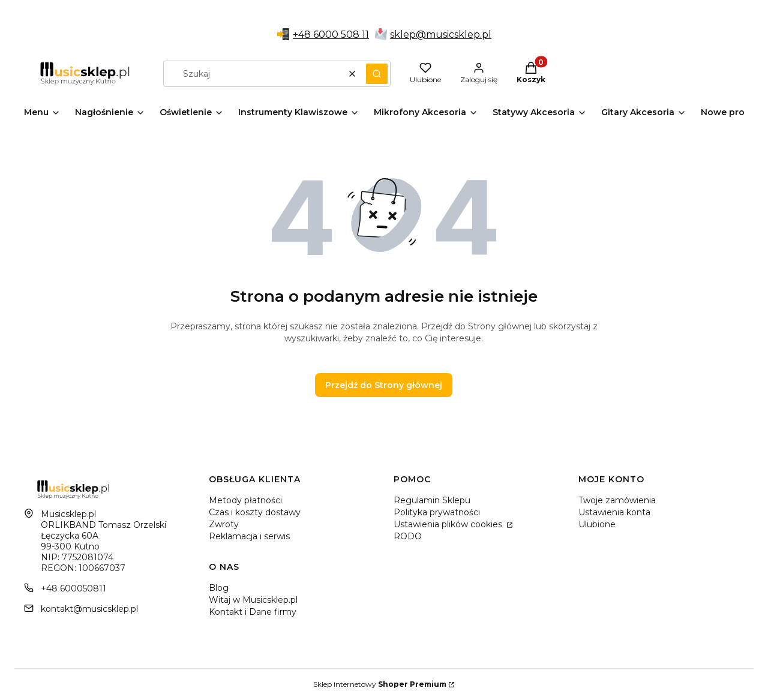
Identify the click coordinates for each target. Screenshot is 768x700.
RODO (408, 536)
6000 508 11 (341, 34)
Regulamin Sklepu (432, 500)
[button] (377, 74)
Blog (219, 588)
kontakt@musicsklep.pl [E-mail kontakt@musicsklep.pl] (89, 609)
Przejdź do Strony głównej (384, 385)
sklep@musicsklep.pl (441, 34)
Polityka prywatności (437, 512)
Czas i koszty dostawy (255, 512)
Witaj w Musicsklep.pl (253, 600)
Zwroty (224, 524)
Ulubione (597, 524)
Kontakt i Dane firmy (253, 612)
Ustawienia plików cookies (449, 524)
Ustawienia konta (614, 512)
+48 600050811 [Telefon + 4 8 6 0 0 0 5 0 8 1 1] (73, 588)
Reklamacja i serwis (249, 536)
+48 (303, 34)
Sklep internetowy (380, 684)
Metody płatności (245, 500)
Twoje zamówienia (617, 500)
